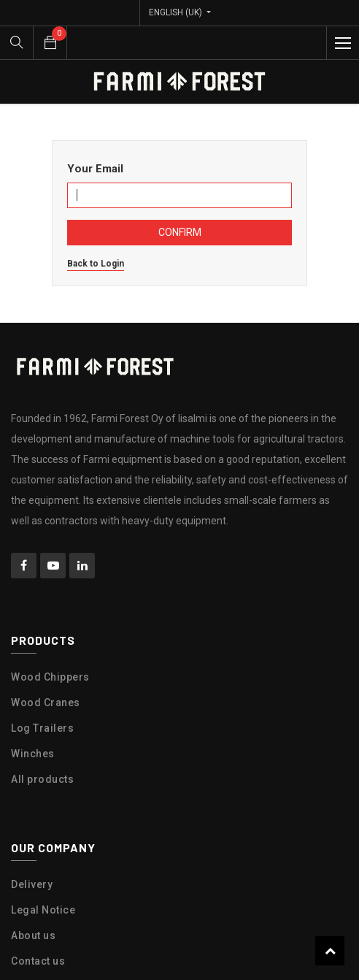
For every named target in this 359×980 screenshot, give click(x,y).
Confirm (180, 232)
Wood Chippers (50, 677)
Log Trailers (42, 728)
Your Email (95, 169)
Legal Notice (43, 910)
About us (33, 935)
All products (42, 779)
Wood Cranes (46, 703)
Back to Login (96, 264)
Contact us (38, 961)
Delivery (32, 884)
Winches (33, 754)
